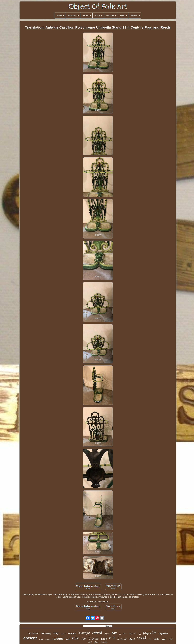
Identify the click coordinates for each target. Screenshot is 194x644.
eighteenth (132, 634)
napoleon (163, 633)
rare (75, 638)
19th (84, 639)
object (132, 639)
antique (58, 638)
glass (96, 642)
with (150, 639)
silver (125, 634)
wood (142, 638)
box (114, 633)
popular (150, 632)
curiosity (104, 642)
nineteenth (122, 639)
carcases (33, 633)
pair (171, 639)
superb (164, 639)
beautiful (84, 633)
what (41, 639)
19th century (46, 634)
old (112, 638)
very (56, 633)
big (120, 634)
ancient (30, 638)
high (139, 634)
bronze (94, 638)
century (72, 633)
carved (97, 633)
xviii (68, 639)
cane (156, 639)
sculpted (48, 640)
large (104, 639)
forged (107, 634)
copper (63, 634)
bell (90, 642)
